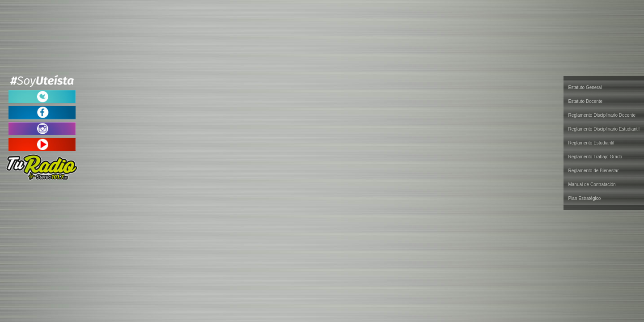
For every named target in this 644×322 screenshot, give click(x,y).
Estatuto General (585, 87)
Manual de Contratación (592, 184)
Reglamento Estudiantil (591, 143)
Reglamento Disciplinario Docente (602, 115)
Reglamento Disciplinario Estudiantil (604, 129)
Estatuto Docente (585, 101)
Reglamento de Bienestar (593, 171)
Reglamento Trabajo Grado (595, 157)
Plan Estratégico (584, 198)
